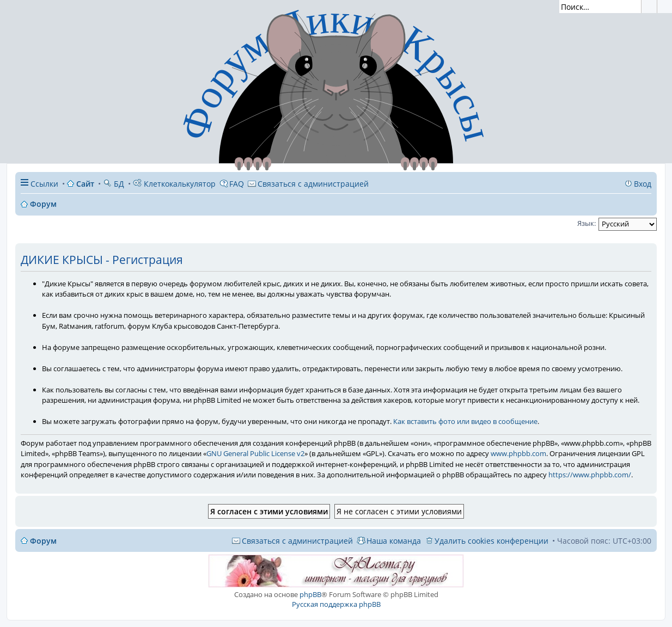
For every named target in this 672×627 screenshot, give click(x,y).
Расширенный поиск (665, 7)
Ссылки (44, 184)
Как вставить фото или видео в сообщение (465, 421)
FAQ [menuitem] (237, 184)
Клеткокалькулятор (174, 184)
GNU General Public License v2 (255, 453)
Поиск (649, 7)
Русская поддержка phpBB (336, 604)
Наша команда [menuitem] (394, 541)
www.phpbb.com (518, 453)
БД (114, 184)
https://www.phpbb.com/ (590, 475)
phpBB (310, 594)
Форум (43, 541)
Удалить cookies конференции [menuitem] (491, 541)
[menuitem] (308, 184)
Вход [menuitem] (643, 184)
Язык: (587, 223)
